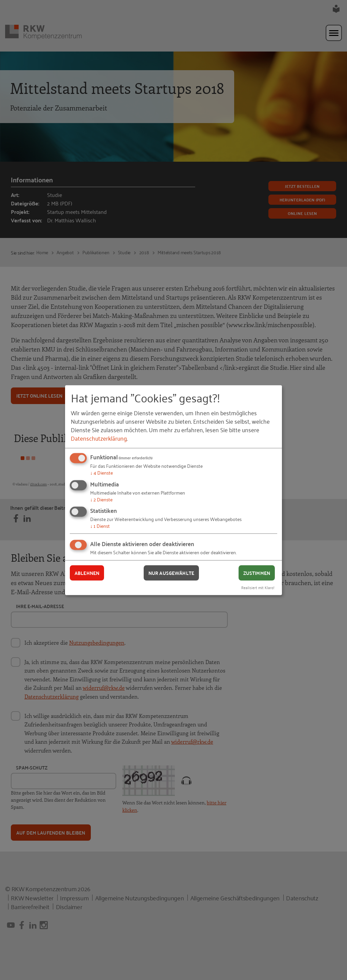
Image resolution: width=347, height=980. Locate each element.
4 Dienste (101, 472)
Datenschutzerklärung (99, 438)
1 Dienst (100, 526)
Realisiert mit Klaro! (258, 587)
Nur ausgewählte (171, 573)
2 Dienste (101, 499)
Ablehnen (87, 573)
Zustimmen (257, 573)
